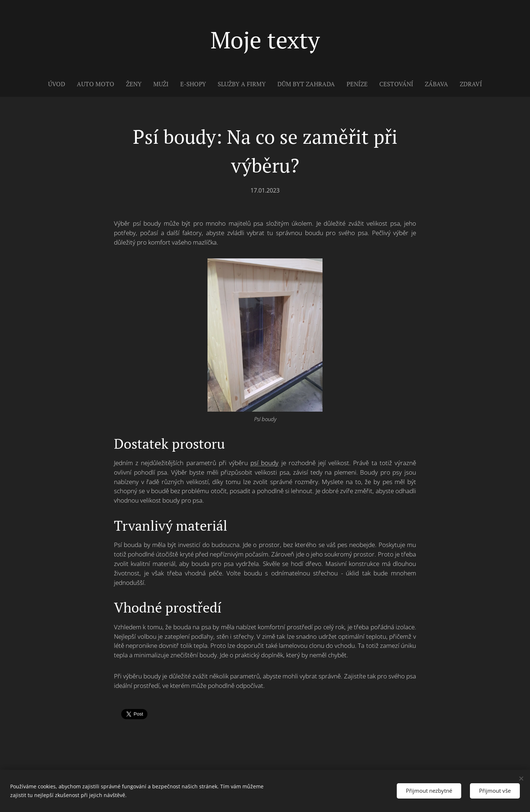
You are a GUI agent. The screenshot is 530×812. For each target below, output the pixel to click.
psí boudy (264, 463)
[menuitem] (60, 84)
